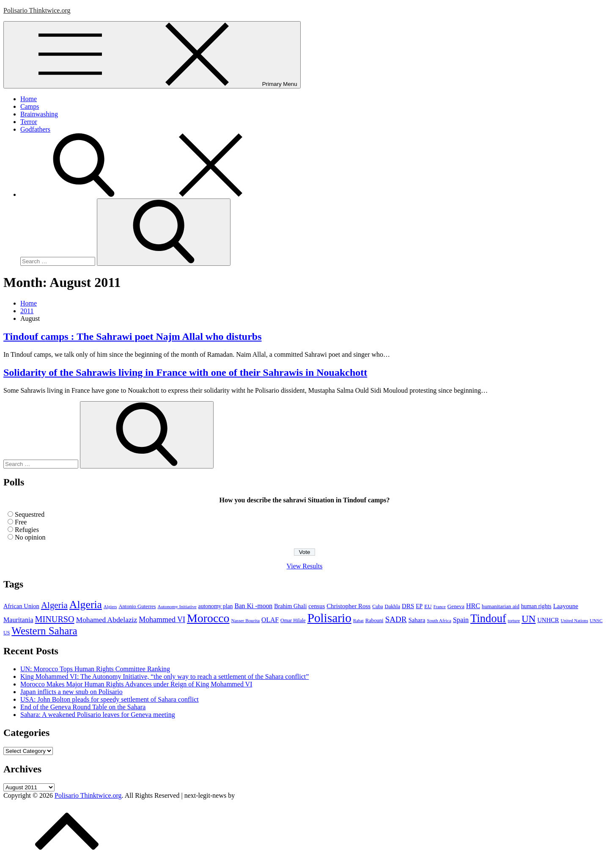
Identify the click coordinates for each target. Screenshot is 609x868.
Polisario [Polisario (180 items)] (329, 618)
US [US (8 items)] (7, 633)
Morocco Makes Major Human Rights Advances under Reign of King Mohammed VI (136, 684)
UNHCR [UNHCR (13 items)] (548, 620)
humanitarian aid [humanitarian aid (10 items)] (501, 606)
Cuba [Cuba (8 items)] (377, 606)
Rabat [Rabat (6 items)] (358, 621)
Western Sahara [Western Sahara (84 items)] (44, 631)
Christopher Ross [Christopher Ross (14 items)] (348, 606)
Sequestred (30, 514)
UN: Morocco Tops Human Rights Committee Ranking (95, 669)
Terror (29, 122)
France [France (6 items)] (440, 607)
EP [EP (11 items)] (419, 606)
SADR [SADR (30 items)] (396, 619)
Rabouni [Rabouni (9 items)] (374, 620)
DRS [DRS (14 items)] (408, 606)
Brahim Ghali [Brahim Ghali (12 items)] (290, 606)
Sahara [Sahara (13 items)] (417, 620)
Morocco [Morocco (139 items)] (208, 618)
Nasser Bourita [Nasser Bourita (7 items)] (246, 620)
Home (29, 99)
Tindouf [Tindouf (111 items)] (488, 618)
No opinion (30, 537)
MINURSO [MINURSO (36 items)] (55, 619)
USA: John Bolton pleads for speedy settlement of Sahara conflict (110, 699)
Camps (30, 106)
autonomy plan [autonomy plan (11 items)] (216, 606)
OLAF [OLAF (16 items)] (270, 620)
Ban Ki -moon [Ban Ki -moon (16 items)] (253, 606)
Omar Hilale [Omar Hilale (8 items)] (293, 620)
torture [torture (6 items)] (514, 621)
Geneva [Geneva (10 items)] (456, 606)
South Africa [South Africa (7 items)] (439, 620)
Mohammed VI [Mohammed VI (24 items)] (162, 620)
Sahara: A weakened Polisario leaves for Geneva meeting (98, 715)
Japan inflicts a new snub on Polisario (71, 692)
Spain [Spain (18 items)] (461, 620)
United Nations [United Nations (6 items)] (575, 621)
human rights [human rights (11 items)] (536, 606)
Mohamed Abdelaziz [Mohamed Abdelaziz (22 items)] (107, 620)
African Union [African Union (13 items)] (21, 606)
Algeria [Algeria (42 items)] (54, 605)
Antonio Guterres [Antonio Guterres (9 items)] (137, 606)
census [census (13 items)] (317, 606)
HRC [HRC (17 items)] (473, 606)
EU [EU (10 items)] (428, 606)
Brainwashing (39, 114)
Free (21, 522)
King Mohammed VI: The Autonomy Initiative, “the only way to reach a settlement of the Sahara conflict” (165, 676)
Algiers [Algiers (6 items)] (110, 607)
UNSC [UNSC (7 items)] (596, 620)
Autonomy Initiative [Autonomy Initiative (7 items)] (177, 606)
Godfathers (35, 129)
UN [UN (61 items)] (528, 619)
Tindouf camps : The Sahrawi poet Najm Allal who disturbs (133, 336)
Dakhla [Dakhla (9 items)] (393, 606)
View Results (305, 566)
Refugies (27, 530)
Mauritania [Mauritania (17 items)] (18, 620)
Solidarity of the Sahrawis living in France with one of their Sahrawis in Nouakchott (185, 372)
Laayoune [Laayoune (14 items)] (566, 606)
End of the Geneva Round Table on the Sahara (83, 707)
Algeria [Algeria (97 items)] (86, 605)
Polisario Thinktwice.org (37, 10)
